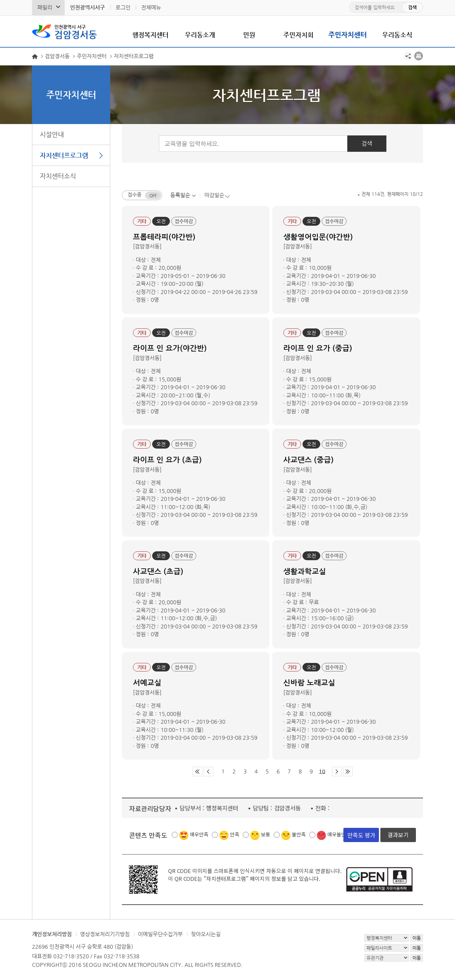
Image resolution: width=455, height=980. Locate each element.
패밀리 (45, 7)
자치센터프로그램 (64, 155)
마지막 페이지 (348, 772)
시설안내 (52, 134)
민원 (249, 35)
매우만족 (199, 835)
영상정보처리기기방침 (105, 934)
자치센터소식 (58, 176)
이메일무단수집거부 (160, 934)
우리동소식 (397, 35)
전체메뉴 (151, 7)
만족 (235, 835)
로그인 (123, 7)
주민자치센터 (348, 35)
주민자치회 (298, 35)
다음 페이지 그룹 (337, 772)
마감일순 (214, 195)
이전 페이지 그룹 (208, 772)
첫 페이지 (197, 772)
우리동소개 (200, 35)
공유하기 (408, 56)
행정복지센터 (150, 35)
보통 (266, 835)
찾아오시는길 (206, 934)
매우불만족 (339, 835)
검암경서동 (76, 31)
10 (322, 772)
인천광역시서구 (87, 7)
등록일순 (180, 195)
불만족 (299, 835)
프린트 (419, 56)
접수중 (135, 195)
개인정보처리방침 (52, 934)
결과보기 (398, 835)
